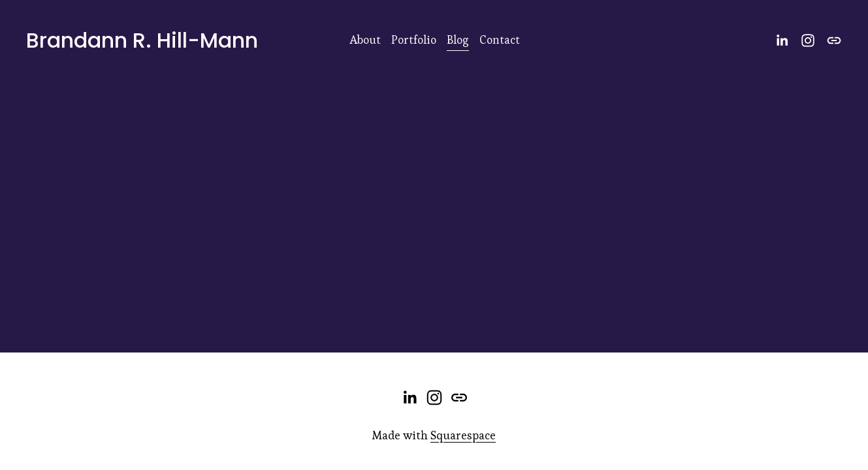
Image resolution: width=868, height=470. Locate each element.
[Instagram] (808, 40)
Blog (458, 40)
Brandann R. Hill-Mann (142, 40)
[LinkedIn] (782, 40)
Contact (500, 40)
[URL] (834, 40)
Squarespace (463, 435)
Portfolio (414, 40)
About (365, 40)
